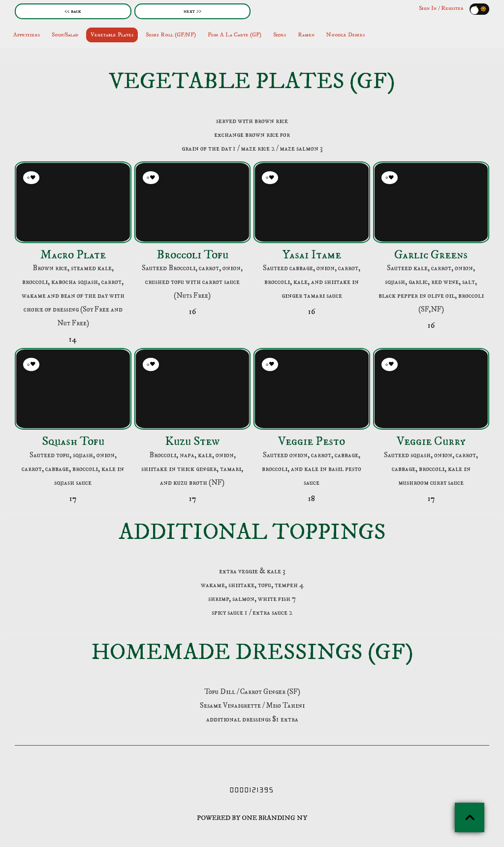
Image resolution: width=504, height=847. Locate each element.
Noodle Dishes (346, 35)
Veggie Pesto (312, 441)
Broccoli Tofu (192, 255)
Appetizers (27, 35)
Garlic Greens (431, 255)
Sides (280, 35)
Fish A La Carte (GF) (235, 35)
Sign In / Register (441, 8)
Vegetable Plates (112, 35)
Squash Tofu (73, 441)
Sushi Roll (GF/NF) (171, 35)
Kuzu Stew (192, 441)
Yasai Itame (312, 255)
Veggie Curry (431, 441)
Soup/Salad (65, 35)
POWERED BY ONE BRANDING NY (252, 818)
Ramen (306, 35)
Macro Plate (73, 255)
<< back (73, 11)
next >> (192, 11)
